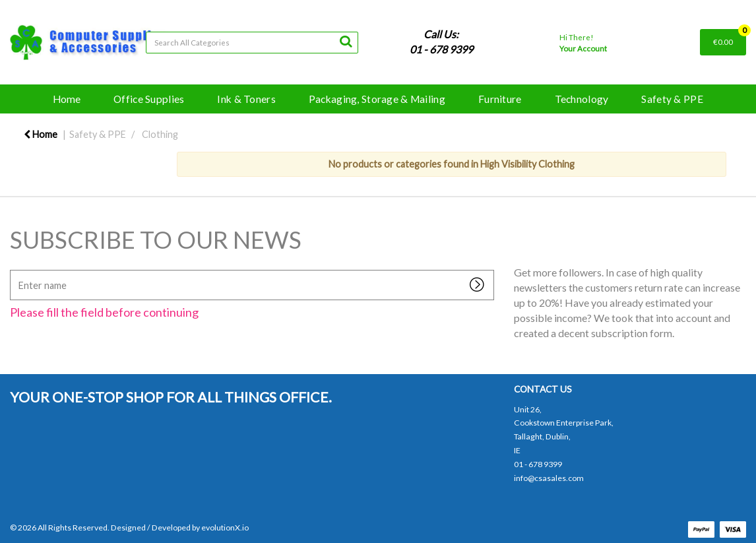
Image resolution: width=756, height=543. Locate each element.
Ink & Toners (246, 99)
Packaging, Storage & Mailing (377, 99)
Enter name (14, 270)
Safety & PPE (672, 99)
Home (67, 99)
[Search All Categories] (252, 43)
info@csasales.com (549, 478)
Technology (582, 99)
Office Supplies (149, 99)
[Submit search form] (346, 41)
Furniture (500, 99)
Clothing (160, 134)
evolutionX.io (225, 527)
